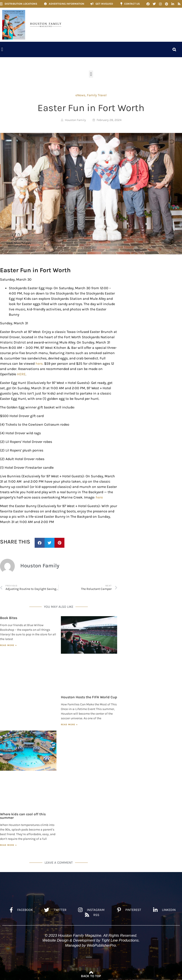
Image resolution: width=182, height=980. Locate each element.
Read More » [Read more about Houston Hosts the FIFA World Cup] (69, 725)
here (39, 363)
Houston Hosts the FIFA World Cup (89, 697)
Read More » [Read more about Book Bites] (8, 645)
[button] (2, 50)
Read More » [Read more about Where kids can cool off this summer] (8, 845)
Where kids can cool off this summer (23, 816)
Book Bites (9, 618)
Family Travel (97, 95)
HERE (21, 374)
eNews (80, 95)
